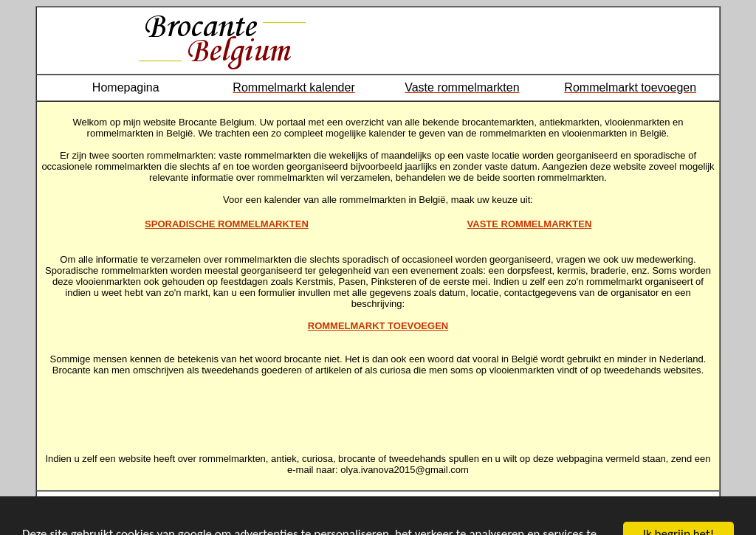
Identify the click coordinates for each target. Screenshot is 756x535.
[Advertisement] (378, 409)
